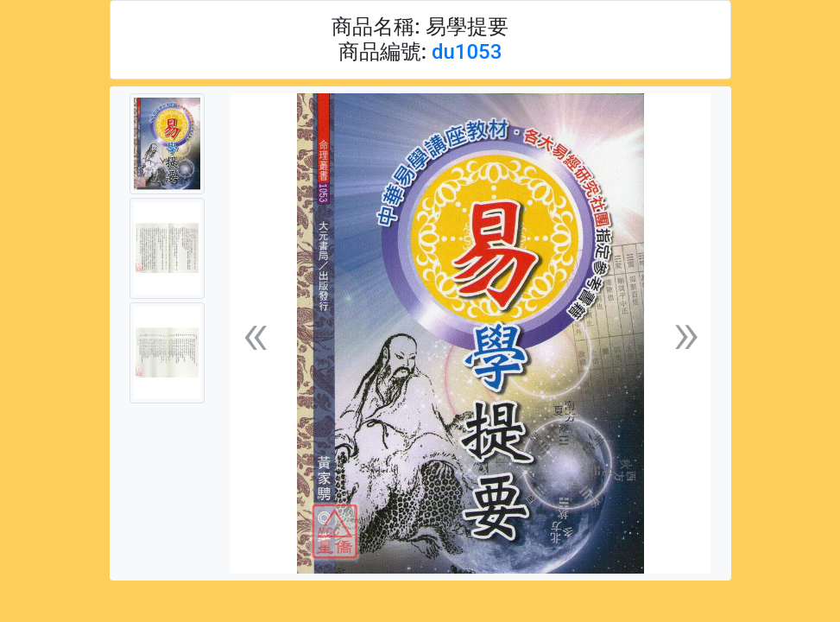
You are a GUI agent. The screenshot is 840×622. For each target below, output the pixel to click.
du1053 (467, 52)
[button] (256, 334)
